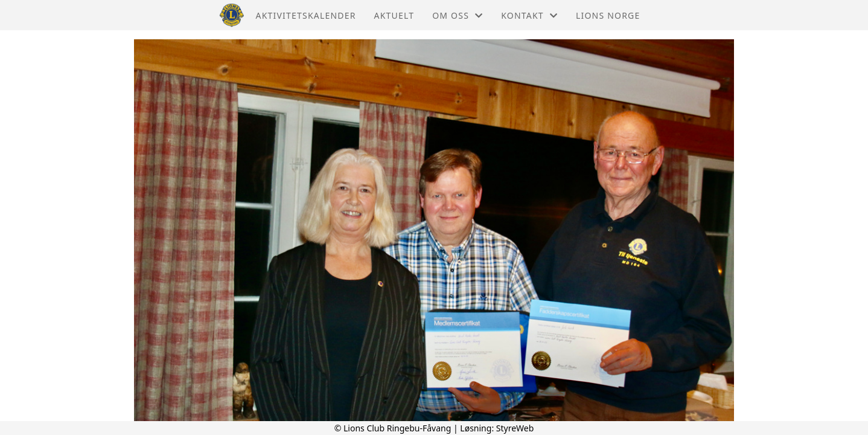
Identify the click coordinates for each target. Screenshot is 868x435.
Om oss (458, 15)
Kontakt (529, 15)
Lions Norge (608, 15)
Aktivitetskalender (306, 15)
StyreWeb (515, 428)
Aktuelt (394, 15)
